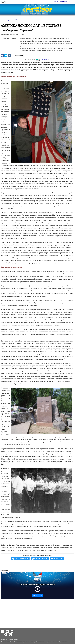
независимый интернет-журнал (37, 13)
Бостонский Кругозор (12, 640)
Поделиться (17, 56)
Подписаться (45, 60)
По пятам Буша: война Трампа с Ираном (38, 585)
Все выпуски (37, 596)
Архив (56, 2)
